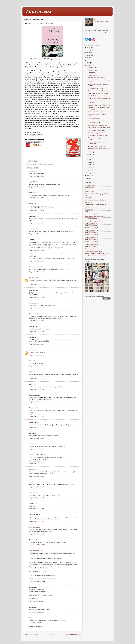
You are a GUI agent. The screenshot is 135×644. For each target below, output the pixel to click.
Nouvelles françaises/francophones (95, 216)
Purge (50, 117)
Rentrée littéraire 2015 (91, 240)
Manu (31, 372)
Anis (30, 482)
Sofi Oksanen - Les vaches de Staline (99, 128)
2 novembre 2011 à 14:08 (36, 601)
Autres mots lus (89, 188)
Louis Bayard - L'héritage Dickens (98, 93)
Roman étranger (48, 164)
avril (90, 162)
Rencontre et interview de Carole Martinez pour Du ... (98, 122)
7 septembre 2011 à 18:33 (37, 355)
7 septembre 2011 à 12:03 (37, 297)
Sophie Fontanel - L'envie (96, 112)
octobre (91, 73)
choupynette (33, 514)
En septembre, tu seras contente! (98, 135)
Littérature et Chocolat (36, 455)
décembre (92, 68)
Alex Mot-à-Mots (34, 267)
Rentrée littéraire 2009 (91, 226)
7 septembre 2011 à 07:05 (37, 176)
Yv (30, 444)
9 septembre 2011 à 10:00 (37, 498)
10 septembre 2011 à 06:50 (37, 545)
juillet (90, 154)
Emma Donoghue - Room (96, 88)
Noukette (32, 327)
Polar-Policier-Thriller (91, 219)
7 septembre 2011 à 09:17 (37, 223)
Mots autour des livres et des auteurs (96, 205)
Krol (30, 433)
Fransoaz (32, 408)
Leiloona (32, 493)
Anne (31, 256)
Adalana (31, 193)
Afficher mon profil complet (101, 21)
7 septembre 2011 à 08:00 (37, 187)
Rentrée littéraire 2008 (91, 223)
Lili (30, 240)
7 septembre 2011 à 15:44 (37, 321)
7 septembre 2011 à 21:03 (37, 402)
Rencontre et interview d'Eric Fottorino (99, 105)
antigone (32, 469)
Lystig (31, 587)
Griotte (31, 204)
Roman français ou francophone (94, 251)
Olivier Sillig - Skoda (94, 118)
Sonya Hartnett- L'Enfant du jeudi (98, 125)
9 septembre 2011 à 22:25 (37, 534)
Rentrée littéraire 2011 (37, 164)
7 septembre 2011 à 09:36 (37, 234)
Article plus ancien (73, 634)
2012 (89, 63)
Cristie (31, 618)
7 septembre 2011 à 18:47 (37, 366)
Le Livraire (32, 527)
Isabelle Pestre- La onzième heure (98, 96)
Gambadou (32, 395)
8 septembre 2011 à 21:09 (37, 476)
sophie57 (32, 182)
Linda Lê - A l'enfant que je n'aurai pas (99, 98)
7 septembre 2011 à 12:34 (37, 308)
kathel (31, 337)
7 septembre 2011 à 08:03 (37, 198)
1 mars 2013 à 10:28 (35, 623)
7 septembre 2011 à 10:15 (37, 250)
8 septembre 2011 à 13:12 (37, 463)
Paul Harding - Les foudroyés (97, 130)
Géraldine (32, 303)
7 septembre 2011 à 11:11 (37, 285)
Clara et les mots (38, 11)
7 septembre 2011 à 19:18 (37, 389)
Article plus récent (32, 634)
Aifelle (31, 171)
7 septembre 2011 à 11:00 (37, 272)
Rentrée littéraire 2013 (91, 235)
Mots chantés (89, 207)
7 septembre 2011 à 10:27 (37, 261)
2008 (89, 178)
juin (90, 157)
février (91, 167)
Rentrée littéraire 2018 (91, 244)
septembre (92, 75)
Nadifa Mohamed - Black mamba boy (99, 149)
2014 (89, 58)
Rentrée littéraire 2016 (91, 242)
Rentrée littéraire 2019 (91, 246)
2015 (89, 55)
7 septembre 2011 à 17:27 (37, 344)
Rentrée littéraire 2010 (91, 228)
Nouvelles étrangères (91, 214)
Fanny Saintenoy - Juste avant (97, 133)
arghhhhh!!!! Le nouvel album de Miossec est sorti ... (98, 115)
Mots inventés (89, 209)
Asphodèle (32, 290)
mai (90, 160)
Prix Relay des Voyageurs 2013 (94, 221)
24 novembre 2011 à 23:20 (37, 612)
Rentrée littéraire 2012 (91, 233)
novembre (92, 70)
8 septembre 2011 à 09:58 (37, 449)
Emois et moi (89, 198)
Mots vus (88, 212)
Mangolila (32, 229)
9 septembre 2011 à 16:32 (37, 521)
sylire (31, 384)
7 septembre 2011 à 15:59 (37, 332)
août (90, 152)
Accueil (52, 634)
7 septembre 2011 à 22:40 (37, 438)
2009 (89, 175)
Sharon (31, 350)
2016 (89, 53)
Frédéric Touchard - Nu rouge (97, 77)
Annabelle (32, 278)
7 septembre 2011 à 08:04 (37, 210)
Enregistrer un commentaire (35, 627)
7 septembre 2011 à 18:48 (37, 378)
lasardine (32, 422)
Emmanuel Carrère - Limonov (97, 146)
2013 (89, 60)
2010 (89, 173)
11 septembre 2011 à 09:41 (37, 581)
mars (90, 165)
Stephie (31, 540)
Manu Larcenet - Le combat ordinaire (99, 91)
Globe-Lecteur (36, 133)
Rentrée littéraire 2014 (91, 237)
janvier (91, 170)
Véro (30, 361)
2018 (89, 50)
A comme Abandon (90, 185)
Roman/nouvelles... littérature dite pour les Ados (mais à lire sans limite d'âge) (97, 254)
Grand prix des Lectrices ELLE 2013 (95, 200)
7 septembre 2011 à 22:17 (37, 427)
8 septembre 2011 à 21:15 (37, 487)
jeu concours (89, 202)
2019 (89, 47)
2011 (89, 65)
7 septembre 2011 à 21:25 (37, 417)
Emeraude (32, 314)
